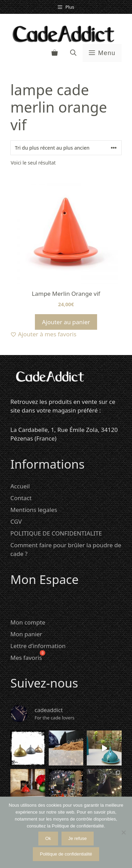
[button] (73, 53)
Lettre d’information (38, 646)
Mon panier (26, 634)
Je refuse (78, 838)
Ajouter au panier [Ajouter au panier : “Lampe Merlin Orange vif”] (66, 322)
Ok (48, 838)
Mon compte (28, 622)
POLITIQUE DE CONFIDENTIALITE (56, 533)
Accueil (20, 486)
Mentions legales (34, 510)
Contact (21, 498)
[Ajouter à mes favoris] (66, 334)
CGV (16, 521)
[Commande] (66, 148)
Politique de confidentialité (66, 854)
